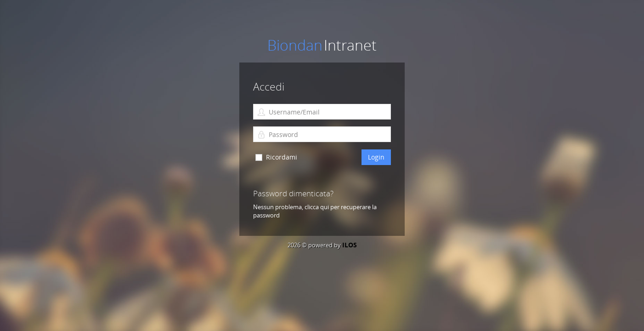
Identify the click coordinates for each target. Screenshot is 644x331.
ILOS (350, 245)
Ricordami (282, 157)
